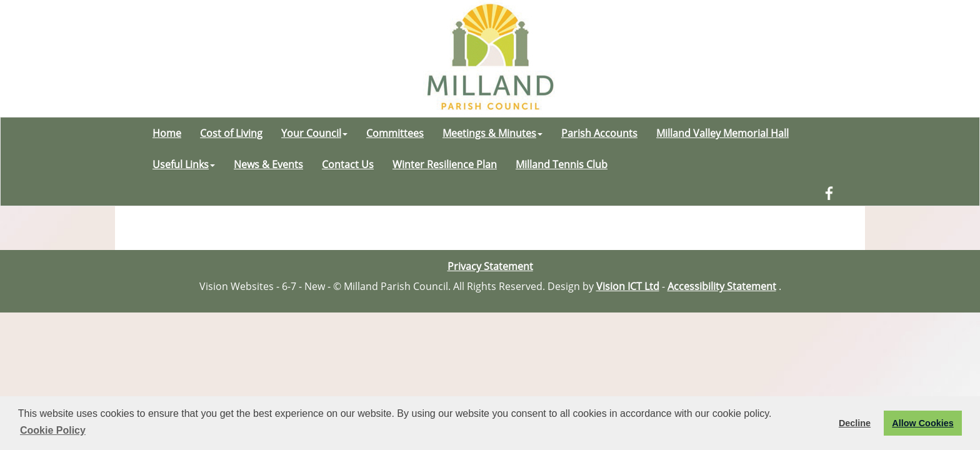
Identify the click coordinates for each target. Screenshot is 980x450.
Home (167, 133)
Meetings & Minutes (492, 133)
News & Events (268, 164)
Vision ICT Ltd (628, 286)
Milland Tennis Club (562, 164)
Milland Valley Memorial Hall (722, 133)
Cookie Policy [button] (53, 430)
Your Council (314, 133)
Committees (395, 133)
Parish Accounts (599, 133)
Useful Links (184, 164)
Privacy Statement (490, 266)
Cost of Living (231, 133)
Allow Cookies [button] (922, 423)
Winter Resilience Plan (445, 164)
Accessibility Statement (722, 286)
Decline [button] (855, 423)
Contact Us (348, 164)
